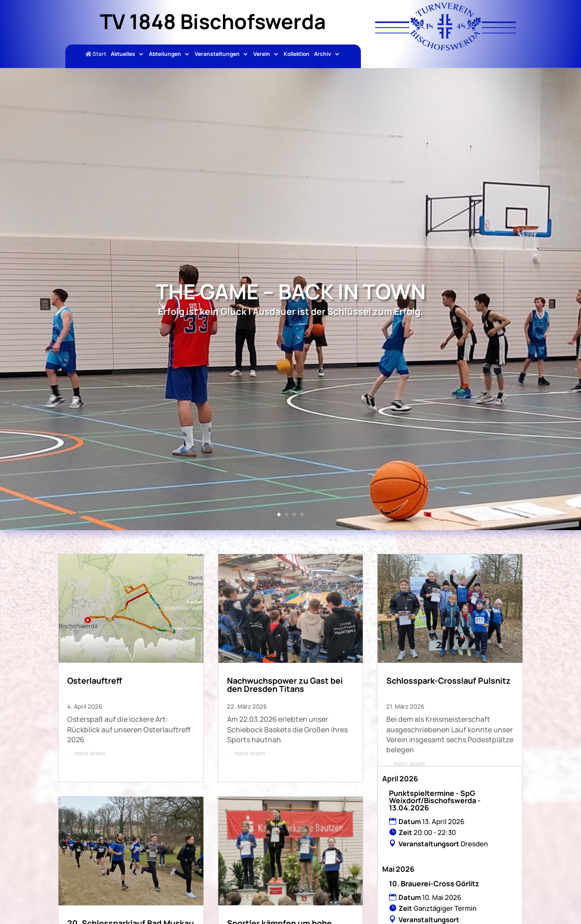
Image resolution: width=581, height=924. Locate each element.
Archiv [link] (323, 55)
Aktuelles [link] (123, 55)
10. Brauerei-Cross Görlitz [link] (434, 884)
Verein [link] (262, 55)
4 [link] (302, 514)
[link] (446, 48)
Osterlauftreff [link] (95, 681)
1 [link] (279, 514)
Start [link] (96, 55)
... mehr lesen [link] (86, 753)
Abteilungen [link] (165, 55)
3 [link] (294, 514)
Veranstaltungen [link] (217, 55)
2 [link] (287, 514)
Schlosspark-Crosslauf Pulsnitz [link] (448, 681)
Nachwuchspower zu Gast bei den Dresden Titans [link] (285, 685)
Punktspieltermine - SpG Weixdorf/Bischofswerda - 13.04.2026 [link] (435, 800)
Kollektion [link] (297, 55)
